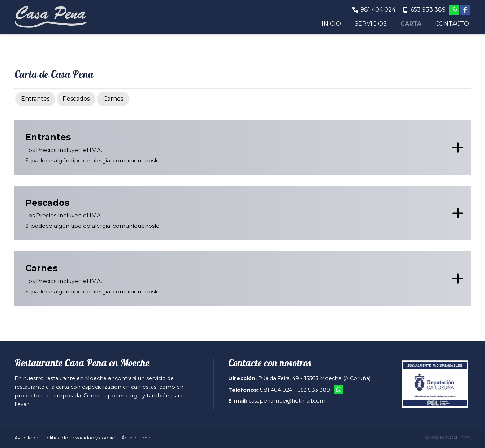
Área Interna (136, 438)
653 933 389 (314, 390)
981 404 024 (276, 390)
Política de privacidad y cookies (80, 438)
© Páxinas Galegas (448, 438)
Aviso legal (27, 438)
